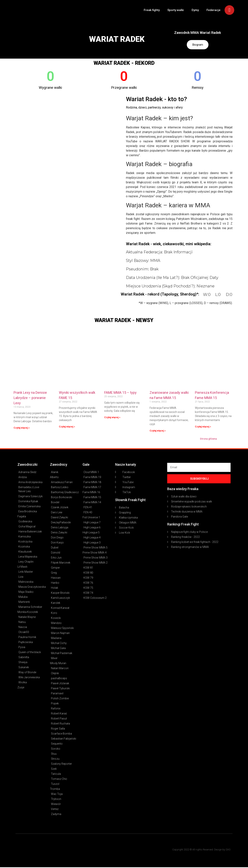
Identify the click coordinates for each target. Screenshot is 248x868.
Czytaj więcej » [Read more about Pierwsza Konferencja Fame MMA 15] (203, 427)
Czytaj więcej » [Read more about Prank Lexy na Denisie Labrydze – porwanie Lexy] (22, 428)
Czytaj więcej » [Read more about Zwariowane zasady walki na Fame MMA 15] (158, 431)
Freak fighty (152, 10)
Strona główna (208, 439)
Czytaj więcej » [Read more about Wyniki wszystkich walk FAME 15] (67, 427)
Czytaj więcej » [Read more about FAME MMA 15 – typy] (112, 418)
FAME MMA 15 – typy (120, 393)
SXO (228, 850)
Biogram (198, 45)
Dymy (195, 10)
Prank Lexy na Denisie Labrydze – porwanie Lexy (30, 399)
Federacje (214, 10)
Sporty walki (176, 10)
